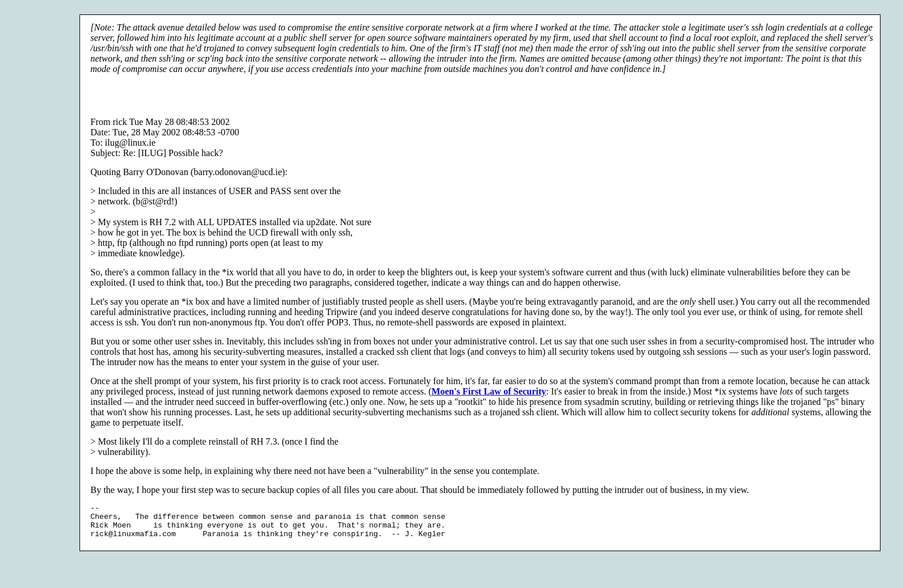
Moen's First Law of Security (489, 391)
